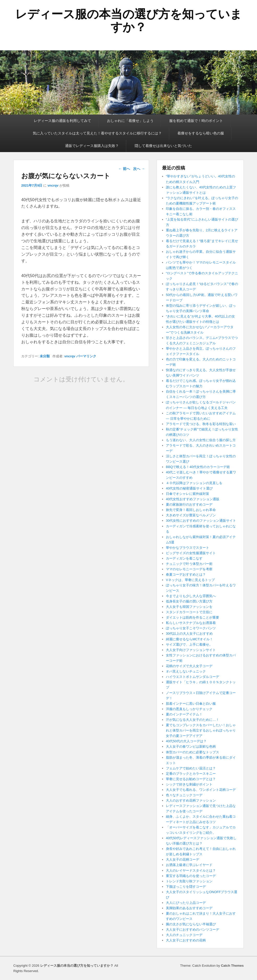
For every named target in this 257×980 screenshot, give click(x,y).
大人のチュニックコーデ (184, 935)
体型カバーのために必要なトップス (192, 752)
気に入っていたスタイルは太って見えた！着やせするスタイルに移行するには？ (97, 133)
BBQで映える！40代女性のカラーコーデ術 (198, 467)
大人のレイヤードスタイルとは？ (191, 870)
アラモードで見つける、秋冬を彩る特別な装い (201, 424)
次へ (139, 169)
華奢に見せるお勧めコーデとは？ (191, 779)
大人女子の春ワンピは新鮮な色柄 (191, 747)
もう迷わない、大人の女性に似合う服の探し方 (201, 440)
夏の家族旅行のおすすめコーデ (189, 504)
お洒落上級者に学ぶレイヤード (189, 865)
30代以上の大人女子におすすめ (189, 634)
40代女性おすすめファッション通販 (193, 499)
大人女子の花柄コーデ (183, 859)
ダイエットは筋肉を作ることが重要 (192, 617)
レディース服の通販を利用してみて (62, 121)
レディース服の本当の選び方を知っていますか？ (128, 21)
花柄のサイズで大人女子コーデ (189, 666)
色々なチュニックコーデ (184, 795)
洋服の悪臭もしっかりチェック (189, 709)
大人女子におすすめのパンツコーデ (192, 930)
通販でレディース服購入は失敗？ (92, 146)
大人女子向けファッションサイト (191, 650)
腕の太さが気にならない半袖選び (191, 924)
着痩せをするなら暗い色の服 (201, 133)
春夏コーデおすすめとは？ (186, 574)
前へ (124, 169)
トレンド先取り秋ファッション (189, 881)
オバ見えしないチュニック (186, 671)
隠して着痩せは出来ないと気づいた (163, 146)
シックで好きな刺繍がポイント (189, 784)
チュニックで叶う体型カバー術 (189, 564)
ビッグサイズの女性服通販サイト (191, 553)
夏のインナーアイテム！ (184, 714)
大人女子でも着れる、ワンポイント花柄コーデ (201, 790)
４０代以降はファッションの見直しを (194, 483)
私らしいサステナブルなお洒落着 (191, 623)
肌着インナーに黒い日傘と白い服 (191, 704)
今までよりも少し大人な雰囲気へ (191, 596)
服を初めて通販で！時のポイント (196, 121)
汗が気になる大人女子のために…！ (192, 720)
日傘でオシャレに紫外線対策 (188, 494)
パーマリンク (86, 356)
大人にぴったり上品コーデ (186, 903)
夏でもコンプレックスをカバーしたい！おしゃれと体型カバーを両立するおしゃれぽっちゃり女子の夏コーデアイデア (201, 730)
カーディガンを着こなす (184, 558)
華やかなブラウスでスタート (188, 548)
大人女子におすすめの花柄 (186, 940)
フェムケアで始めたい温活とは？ (191, 768)
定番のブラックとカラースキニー (191, 774)
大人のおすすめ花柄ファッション (191, 800)
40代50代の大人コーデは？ (186, 741)
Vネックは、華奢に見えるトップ (190, 580)
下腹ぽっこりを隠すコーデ (186, 887)
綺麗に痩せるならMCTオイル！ (189, 639)
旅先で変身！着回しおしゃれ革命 (191, 510)
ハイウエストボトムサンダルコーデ (192, 677)
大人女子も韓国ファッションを (189, 607)
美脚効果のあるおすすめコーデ (189, 908)
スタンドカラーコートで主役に (189, 612)
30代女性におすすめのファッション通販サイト (201, 521)
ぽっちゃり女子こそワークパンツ (191, 628)
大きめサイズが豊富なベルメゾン (191, 515)
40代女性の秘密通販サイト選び (189, 488)
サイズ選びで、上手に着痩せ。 (189, 645)
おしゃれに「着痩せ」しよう (130, 121)
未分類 (45, 356)
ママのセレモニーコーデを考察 (191, 569)
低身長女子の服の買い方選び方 (189, 601)
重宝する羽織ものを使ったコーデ (191, 876)
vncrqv (53, 185)
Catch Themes (232, 966)
